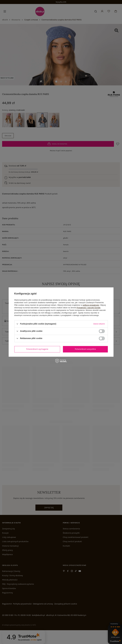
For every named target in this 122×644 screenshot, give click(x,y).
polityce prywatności (91, 305)
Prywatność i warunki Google (89, 308)
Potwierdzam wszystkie (85, 349)
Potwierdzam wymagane (37, 349)
